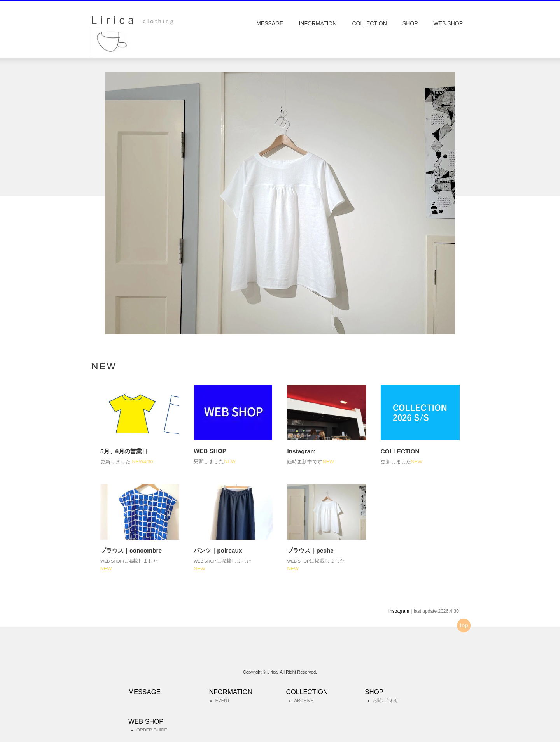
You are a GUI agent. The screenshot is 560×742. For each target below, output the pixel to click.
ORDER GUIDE (152, 730)
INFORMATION (318, 23)
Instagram (399, 611)
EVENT (223, 700)
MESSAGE (270, 23)
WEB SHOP (448, 23)
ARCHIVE (304, 700)
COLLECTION (369, 23)
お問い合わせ (386, 700)
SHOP (410, 23)
